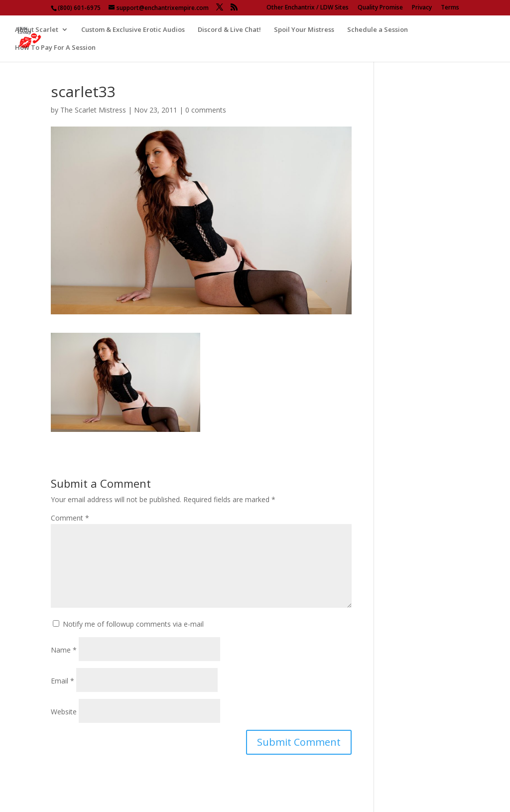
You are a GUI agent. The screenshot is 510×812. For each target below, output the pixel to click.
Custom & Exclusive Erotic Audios (133, 30)
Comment (70, 518)
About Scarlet (37, 30)
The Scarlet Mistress (93, 110)
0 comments (206, 110)
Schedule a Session (378, 30)
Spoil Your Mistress (304, 30)
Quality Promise (380, 8)
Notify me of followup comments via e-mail (133, 624)
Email (63, 681)
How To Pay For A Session (55, 48)
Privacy (422, 8)
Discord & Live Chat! (229, 30)
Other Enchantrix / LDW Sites (308, 8)
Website (64, 712)
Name (64, 650)
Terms (450, 8)
